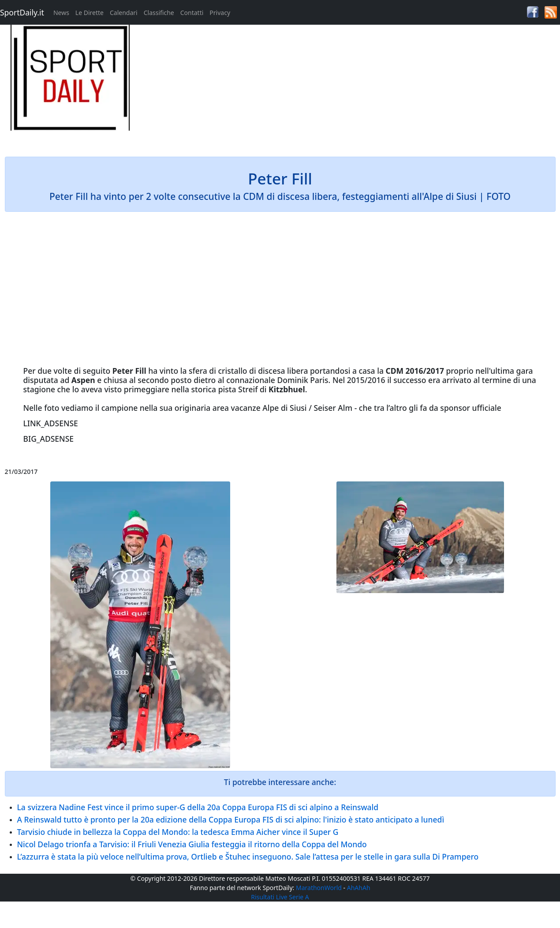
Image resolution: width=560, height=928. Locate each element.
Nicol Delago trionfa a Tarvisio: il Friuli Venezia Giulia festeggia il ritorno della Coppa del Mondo (192, 844)
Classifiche (159, 13)
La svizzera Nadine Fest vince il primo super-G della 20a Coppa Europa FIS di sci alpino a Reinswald (198, 807)
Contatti (192, 13)
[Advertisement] (350, 86)
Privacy (220, 13)
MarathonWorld (319, 888)
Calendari (124, 13)
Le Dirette (90, 13)
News (61, 13)
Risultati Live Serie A (280, 897)
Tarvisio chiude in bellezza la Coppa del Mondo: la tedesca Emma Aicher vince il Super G (178, 832)
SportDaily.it (22, 12)
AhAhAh (359, 888)
